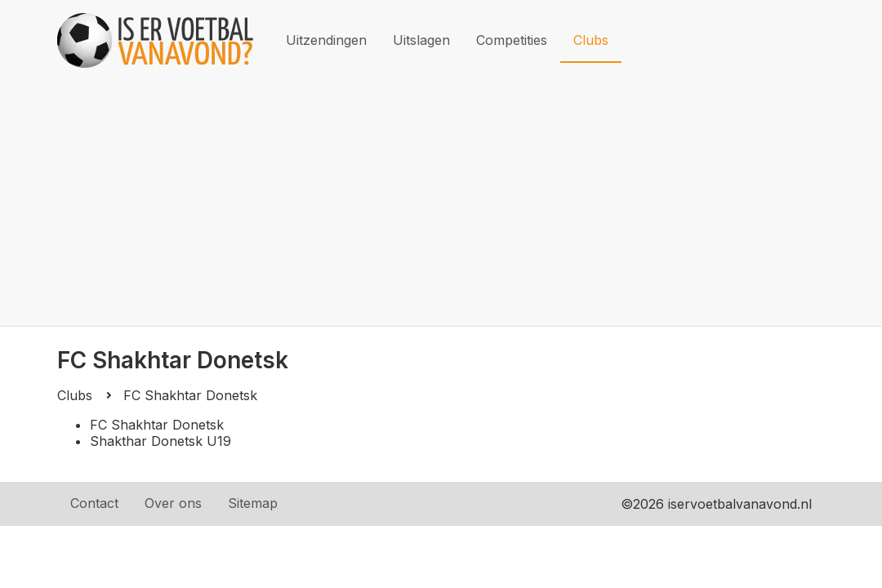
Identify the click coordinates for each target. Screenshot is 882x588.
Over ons (173, 503)
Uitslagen (421, 40)
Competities (512, 40)
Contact (94, 503)
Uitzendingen (326, 40)
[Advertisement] (441, 203)
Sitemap (253, 503)
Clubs (591, 40)
